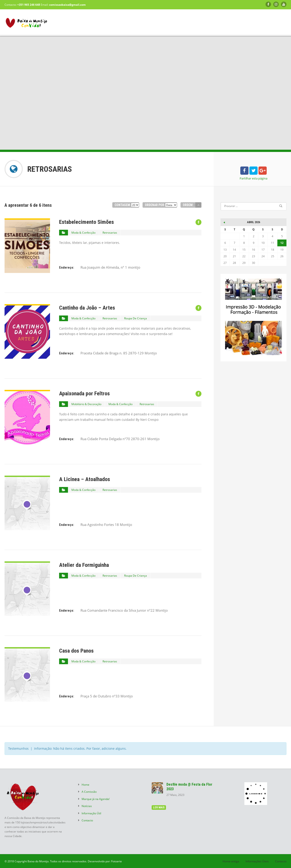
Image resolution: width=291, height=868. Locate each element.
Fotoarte (117, 861)
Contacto (87, 819)
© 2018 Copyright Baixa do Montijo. (27, 861)
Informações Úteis (257, 861)
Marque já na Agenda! (96, 798)
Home (85, 785)
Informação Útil (91, 812)
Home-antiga (231, 861)
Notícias (87, 805)
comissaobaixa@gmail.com (67, 5)
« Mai (224, 222)
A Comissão (89, 791)
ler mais (159, 807)
